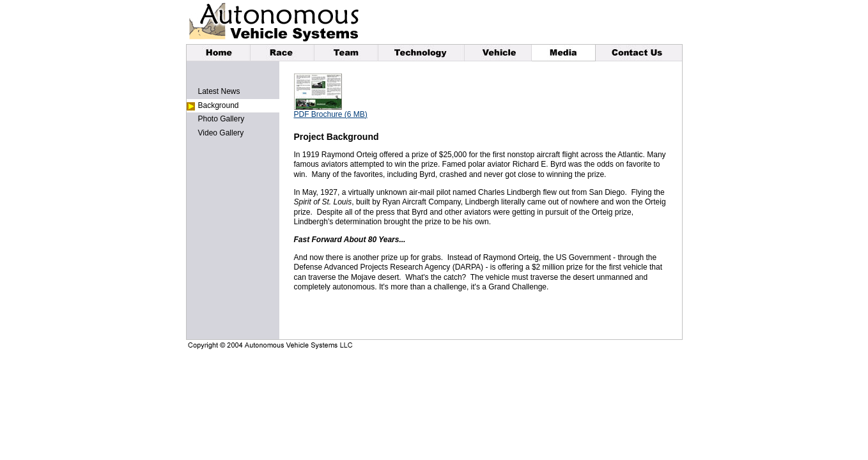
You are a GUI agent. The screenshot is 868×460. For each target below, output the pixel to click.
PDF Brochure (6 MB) (331, 114)
